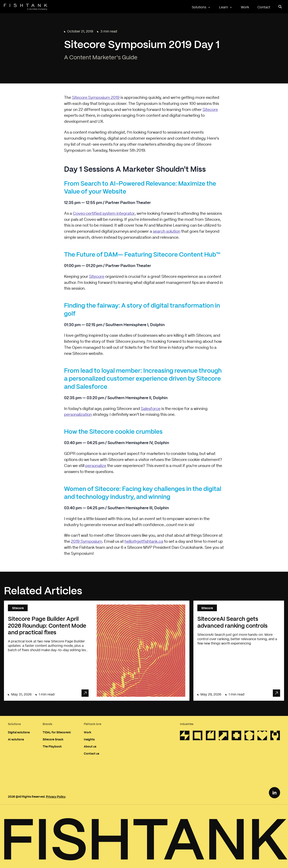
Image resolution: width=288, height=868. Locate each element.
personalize (96, 466)
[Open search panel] (280, 7)
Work (245, 7)
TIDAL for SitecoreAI (57, 732)
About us (90, 746)
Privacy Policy (56, 796)
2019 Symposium (87, 542)
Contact (264, 7)
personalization (78, 415)
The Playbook (52, 746)
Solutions (201, 7)
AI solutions (16, 739)
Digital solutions (19, 732)
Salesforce (151, 409)
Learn (226, 7)
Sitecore (210, 110)
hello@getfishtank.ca (144, 542)
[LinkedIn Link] (274, 793)
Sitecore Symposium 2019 (96, 98)
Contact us (91, 753)
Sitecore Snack (53, 739)
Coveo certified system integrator (104, 214)
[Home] (26, 7)
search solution (167, 232)
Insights (89, 739)
